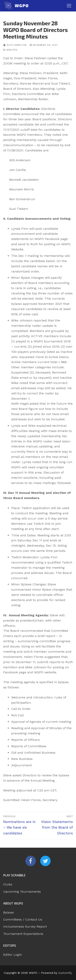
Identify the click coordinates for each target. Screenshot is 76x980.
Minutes (10, 50)
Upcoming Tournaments (22, 892)
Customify (65, 973)
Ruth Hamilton (15, 45)
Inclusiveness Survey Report (25, 926)
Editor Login (12, 955)
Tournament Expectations (23, 934)
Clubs (8, 884)
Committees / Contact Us (23, 919)
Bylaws (8, 912)
